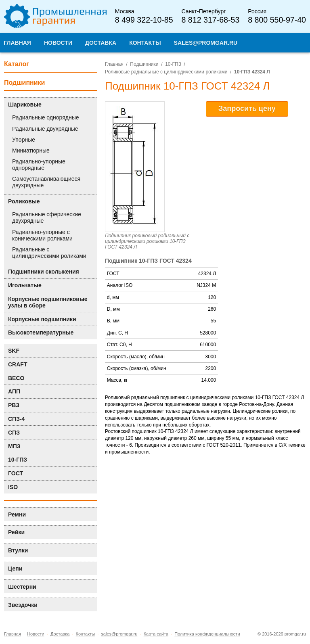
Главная (114, 64)
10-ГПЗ (173, 64)
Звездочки (23, 605)
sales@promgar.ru (119, 634)
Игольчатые (25, 285)
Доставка (60, 634)
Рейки (16, 532)
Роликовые (24, 201)
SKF (14, 351)
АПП (14, 391)
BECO (16, 378)
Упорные (24, 140)
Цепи (15, 569)
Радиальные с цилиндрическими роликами (49, 253)
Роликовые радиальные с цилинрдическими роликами (166, 72)
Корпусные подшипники (42, 319)
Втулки (18, 550)
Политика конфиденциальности (207, 634)
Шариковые (25, 105)
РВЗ (14, 405)
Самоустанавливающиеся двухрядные (46, 182)
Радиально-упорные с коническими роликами (42, 235)
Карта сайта (156, 634)
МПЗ (14, 446)
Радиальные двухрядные (45, 129)
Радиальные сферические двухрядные (47, 217)
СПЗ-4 (16, 419)
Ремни (17, 514)
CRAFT (18, 364)
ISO (13, 487)
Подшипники (144, 64)
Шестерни (22, 587)
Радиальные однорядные (46, 117)
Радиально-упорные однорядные (39, 165)
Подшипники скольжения (44, 272)
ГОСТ (16, 473)
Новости (36, 634)
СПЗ (14, 433)
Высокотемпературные (41, 332)
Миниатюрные (31, 151)
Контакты (86, 634)
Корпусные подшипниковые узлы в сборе (48, 302)
